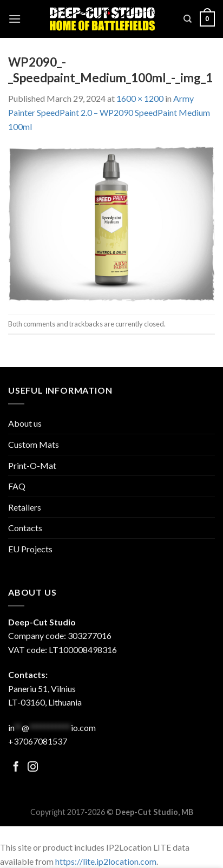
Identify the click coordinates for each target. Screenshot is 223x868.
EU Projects (30, 549)
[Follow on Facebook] (16, 768)
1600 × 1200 (140, 98)
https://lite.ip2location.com (106, 861)
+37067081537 (38, 741)
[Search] (188, 19)
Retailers (25, 507)
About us (25, 423)
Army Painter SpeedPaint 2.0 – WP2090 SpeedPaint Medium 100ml (109, 112)
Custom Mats (34, 444)
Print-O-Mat (32, 465)
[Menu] (15, 19)
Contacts (25, 528)
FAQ (17, 486)
